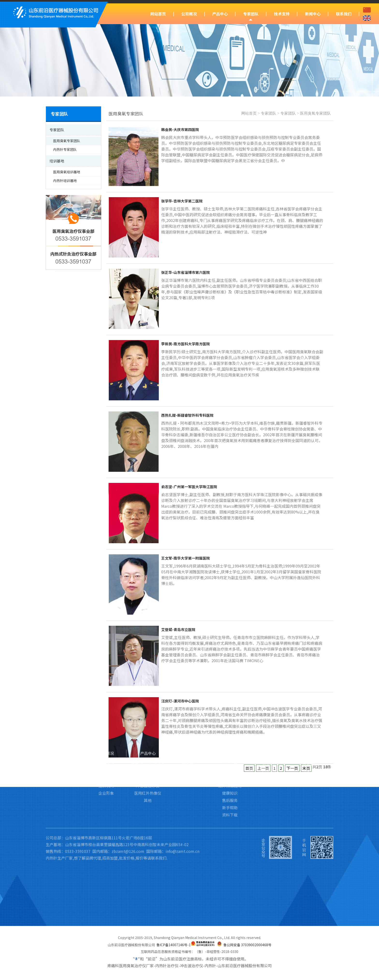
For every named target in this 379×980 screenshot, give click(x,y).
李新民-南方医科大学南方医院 (186, 344)
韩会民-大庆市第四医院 (180, 129)
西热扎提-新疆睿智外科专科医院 (187, 415)
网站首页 (158, 14)
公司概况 (189, 14)
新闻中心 (313, 14)
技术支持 (282, 14)
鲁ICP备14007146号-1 (174, 945)
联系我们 (344, 14)
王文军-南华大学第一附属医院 (186, 558)
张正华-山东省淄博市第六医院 (186, 272)
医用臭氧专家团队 (315, 113)
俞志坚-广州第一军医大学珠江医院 (189, 487)
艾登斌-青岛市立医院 (178, 629)
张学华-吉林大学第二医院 (182, 201)
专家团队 (251, 14)
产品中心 (220, 14)
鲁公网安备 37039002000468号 (247, 945)
